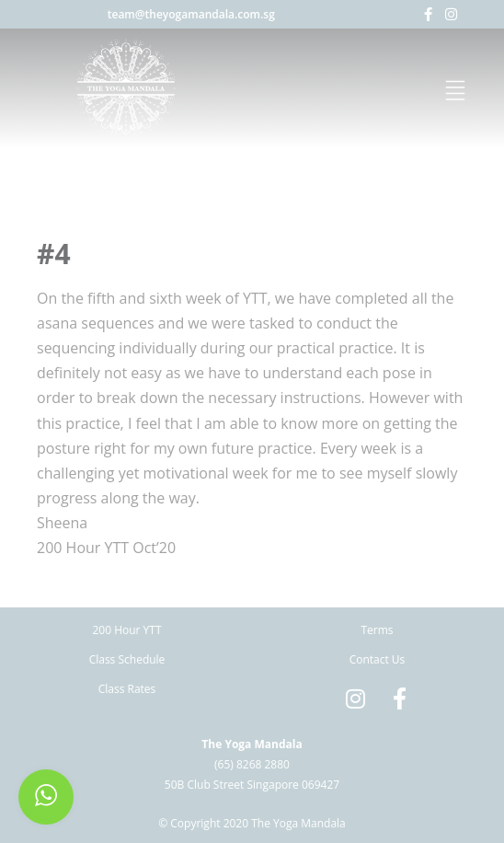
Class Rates (127, 689)
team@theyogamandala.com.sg (191, 14)
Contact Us (378, 659)
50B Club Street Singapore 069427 (252, 785)
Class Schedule (127, 659)
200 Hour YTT (126, 630)
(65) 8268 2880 (252, 764)
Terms (377, 630)
